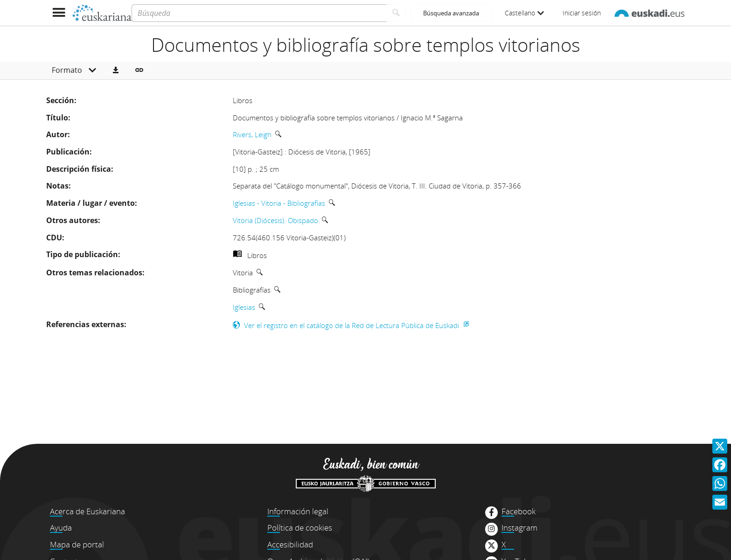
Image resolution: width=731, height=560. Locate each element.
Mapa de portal (77, 544)
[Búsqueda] (259, 13)
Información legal (298, 511)
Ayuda (61, 528)
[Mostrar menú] (59, 13)
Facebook (519, 511)
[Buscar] (396, 13)
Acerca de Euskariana (87, 511)
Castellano (524, 13)
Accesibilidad (290, 544)
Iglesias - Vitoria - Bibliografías (279, 203)
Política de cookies (300, 528)
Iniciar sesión (582, 13)
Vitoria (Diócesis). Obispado (275, 220)
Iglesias (244, 307)
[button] (116, 70)
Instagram (519, 528)
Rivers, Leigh (252, 134)
